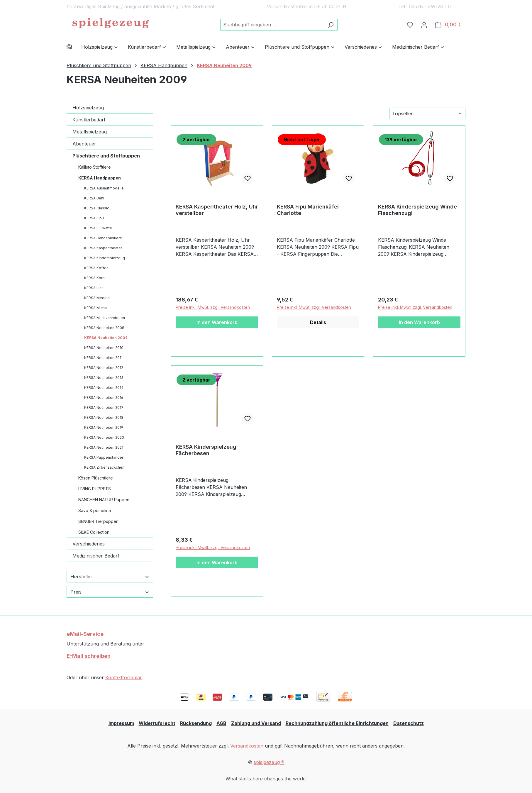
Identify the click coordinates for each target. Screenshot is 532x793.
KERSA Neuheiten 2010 (104, 348)
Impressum (121, 723)
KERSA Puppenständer (104, 457)
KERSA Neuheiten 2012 (104, 368)
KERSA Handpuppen (100, 178)
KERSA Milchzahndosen (105, 318)
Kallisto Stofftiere (95, 167)
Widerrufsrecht (157, 723)
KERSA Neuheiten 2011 (103, 358)
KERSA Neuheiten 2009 (106, 338)
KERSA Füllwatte (98, 228)
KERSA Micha (95, 308)
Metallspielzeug (90, 132)
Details (318, 322)
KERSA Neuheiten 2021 (104, 447)
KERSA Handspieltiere (103, 238)
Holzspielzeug (88, 108)
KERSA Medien (97, 298)
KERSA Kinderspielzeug (105, 258)
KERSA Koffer (96, 268)
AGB (221, 723)
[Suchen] (331, 25)
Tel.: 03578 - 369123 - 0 (425, 6)
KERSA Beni (94, 198)
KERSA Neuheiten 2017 (104, 407)
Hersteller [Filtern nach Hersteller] (110, 577)
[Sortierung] (427, 113)
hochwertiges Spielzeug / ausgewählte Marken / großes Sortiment (140, 6)
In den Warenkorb (217, 322)
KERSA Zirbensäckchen (104, 467)
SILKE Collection (94, 532)
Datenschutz (409, 723)
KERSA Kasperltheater (103, 248)
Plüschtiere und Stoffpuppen (106, 156)
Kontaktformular (123, 677)
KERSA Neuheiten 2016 (104, 398)
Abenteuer (84, 144)
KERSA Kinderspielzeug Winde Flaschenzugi (417, 210)
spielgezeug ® (269, 762)
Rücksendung (196, 723)
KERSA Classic (97, 208)
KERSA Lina (94, 288)
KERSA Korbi (95, 278)
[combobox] (272, 25)
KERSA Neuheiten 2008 (104, 328)
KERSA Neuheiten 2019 (104, 427)
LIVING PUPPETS (95, 489)
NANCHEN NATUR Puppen (104, 500)
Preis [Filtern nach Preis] (110, 592)
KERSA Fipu (94, 218)
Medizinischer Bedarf (96, 556)
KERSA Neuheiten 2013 (104, 378)
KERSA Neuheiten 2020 (104, 437)
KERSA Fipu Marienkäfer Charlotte (308, 210)
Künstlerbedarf (89, 120)
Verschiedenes (89, 544)
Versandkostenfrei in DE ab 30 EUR (306, 6)
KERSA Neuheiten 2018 (104, 417)
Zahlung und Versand (256, 723)
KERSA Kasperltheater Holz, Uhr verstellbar (217, 210)
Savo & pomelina (95, 510)
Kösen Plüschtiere (96, 478)
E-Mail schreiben (89, 656)
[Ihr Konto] (424, 25)
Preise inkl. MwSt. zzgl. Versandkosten (213, 307)
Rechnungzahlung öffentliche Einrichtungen (337, 723)
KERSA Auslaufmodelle (104, 188)
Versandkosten (247, 746)
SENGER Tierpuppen (98, 521)
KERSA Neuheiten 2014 (104, 388)
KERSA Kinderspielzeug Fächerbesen (206, 450)
